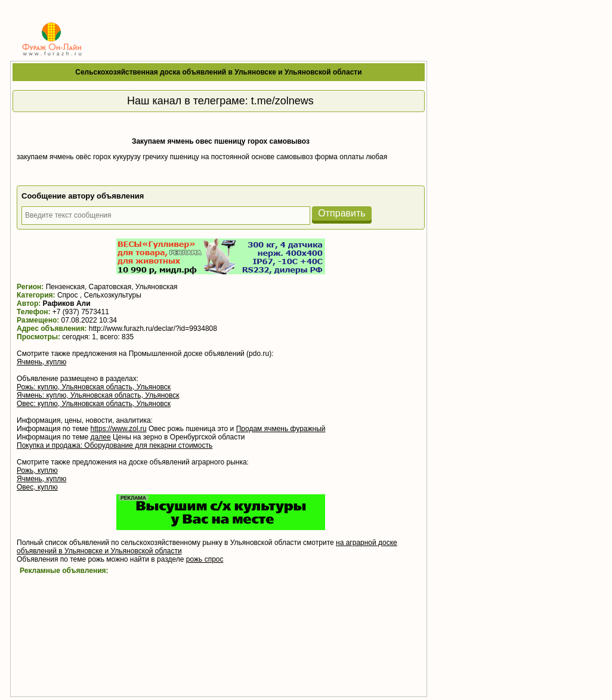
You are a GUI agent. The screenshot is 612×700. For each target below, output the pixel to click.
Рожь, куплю (37, 470)
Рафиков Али (67, 303)
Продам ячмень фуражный (281, 429)
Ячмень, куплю (41, 362)
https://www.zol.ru (119, 429)
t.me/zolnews (282, 101)
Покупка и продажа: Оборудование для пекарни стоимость (115, 445)
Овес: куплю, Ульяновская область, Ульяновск (94, 404)
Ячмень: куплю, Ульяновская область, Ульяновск (98, 395)
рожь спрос (205, 559)
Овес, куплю (37, 487)
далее (101, 437)
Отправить (341, 213)
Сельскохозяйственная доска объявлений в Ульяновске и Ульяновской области (218, 72)
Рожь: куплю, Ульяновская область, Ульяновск (94, 387)
